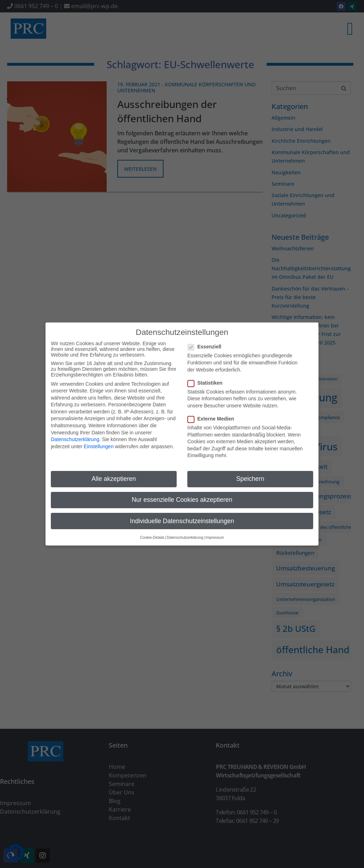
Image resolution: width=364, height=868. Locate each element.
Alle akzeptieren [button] (114, 474)
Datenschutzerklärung (75, 435)
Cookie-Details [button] (152, 533)
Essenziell (207, 342)
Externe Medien (213, 414)
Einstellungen (99, 442)
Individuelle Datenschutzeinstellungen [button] (182, 516)
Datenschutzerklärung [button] (185, 533)
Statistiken (207, 378)
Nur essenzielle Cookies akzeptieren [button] (182, 495)
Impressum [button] (215, 533)
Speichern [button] (250, 474)
